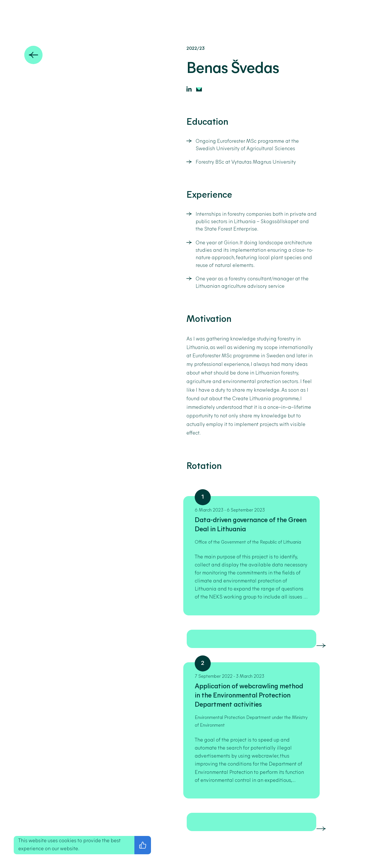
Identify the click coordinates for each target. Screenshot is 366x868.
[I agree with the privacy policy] (143, 845)
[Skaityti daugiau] (321, 646)
